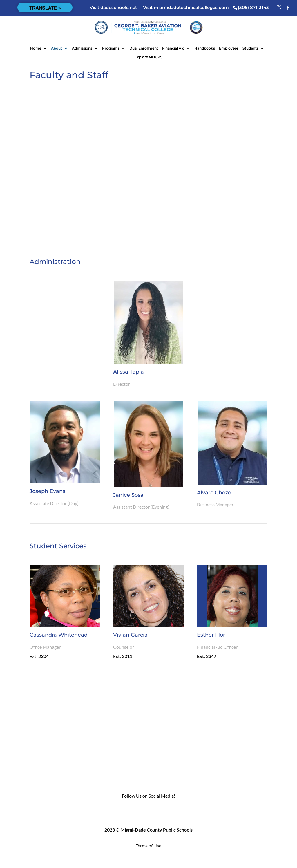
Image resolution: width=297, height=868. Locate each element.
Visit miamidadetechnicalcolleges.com (186, 7)
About (57, 48)
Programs (111, 48)
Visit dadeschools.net (113, 7)
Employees (229, 48)
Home (36, 48)
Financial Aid (173, 48)
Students (250, 48)
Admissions (82, 48)
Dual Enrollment (144, 48)
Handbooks (205, 48)
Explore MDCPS (148, 57)
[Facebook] (288, 8)
